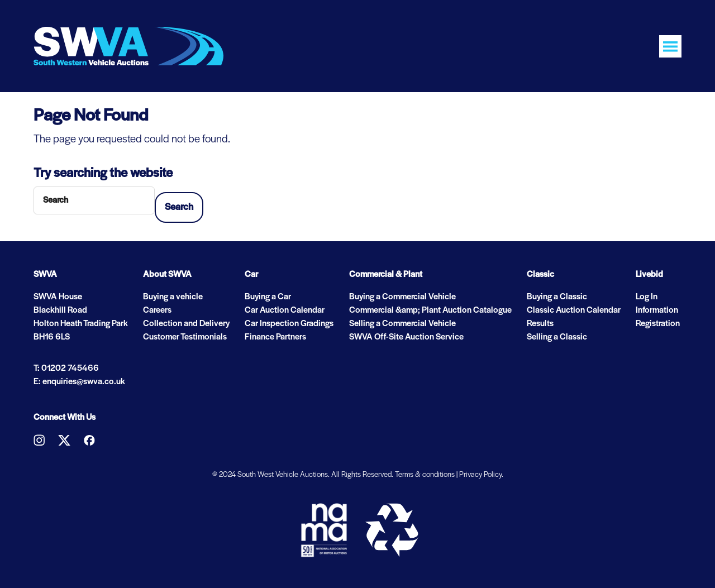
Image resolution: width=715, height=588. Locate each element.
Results (540, 324)
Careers (157, 310)
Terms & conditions (425, 475)
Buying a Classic (557, 297)
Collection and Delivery (186, 324)
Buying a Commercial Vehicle (402, 297)
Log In (647, 297)
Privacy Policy (480, 475)
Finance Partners (275, 337)
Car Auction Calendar (285, 310)
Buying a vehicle (173, 297)
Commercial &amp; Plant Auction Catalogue (430, 310)
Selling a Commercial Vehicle (402, 324)
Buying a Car (268, 297)
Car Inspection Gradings (289, 324)
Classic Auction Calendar (574, 310)
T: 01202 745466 (66, 369)
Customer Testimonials (185, 337)
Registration (658, 324)
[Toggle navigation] (670, 46)
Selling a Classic (557, 337)
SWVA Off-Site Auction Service (406, 337)
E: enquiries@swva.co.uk (79, 382)
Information (657, 310)
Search (179, 207)
